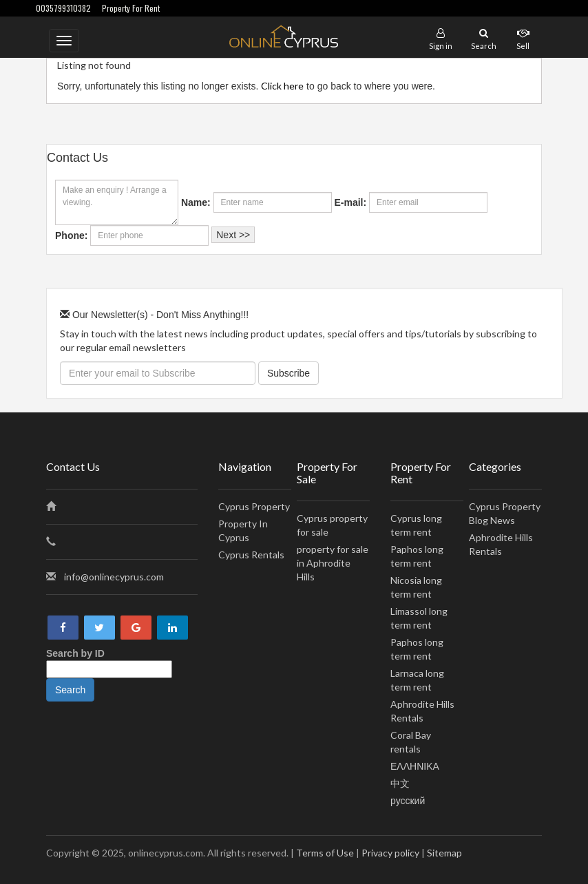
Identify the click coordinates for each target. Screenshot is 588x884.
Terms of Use (325, 853)
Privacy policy (390, 853)
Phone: (71, 235)
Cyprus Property (254, 506)
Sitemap (444, 853)
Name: (196, 202)
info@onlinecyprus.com (114, 577)
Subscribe (288, 373)
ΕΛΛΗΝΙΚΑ (415, 766)
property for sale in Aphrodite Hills (333, 563)
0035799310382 (63, 8)
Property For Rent (131, 8)
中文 (400, 783)
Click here (282, 86)
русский (408, 800)
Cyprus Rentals (251, 555)
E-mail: (350, 202)
